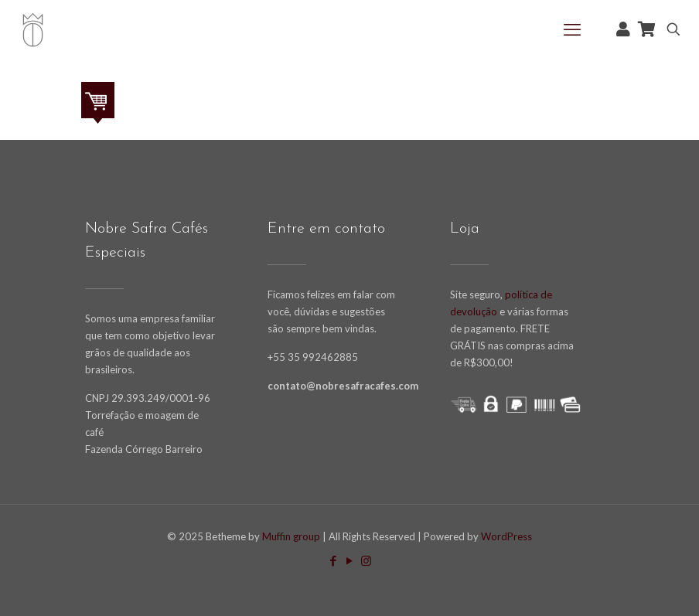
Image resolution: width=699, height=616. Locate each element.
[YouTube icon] (350, 560)
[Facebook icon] (334, 560)
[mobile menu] (572, 29)
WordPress (506, 536)
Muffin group (291, 536)
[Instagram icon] (366, 560)
